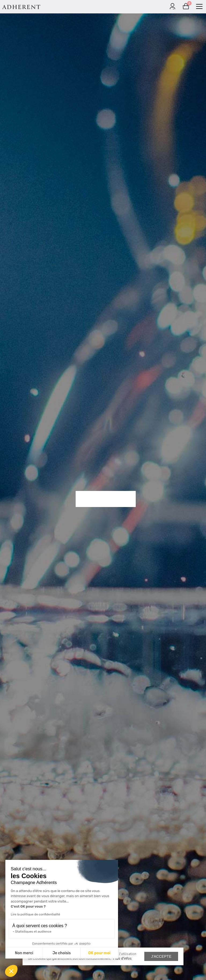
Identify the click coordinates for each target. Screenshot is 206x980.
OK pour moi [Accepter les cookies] (99, 953)
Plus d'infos (122, 959)
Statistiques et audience (33, 931)
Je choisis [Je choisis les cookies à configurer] (62, 953)
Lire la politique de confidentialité (35, 914)
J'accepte (161, 956)
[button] (11, 971)
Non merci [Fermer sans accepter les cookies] (24, 953)
